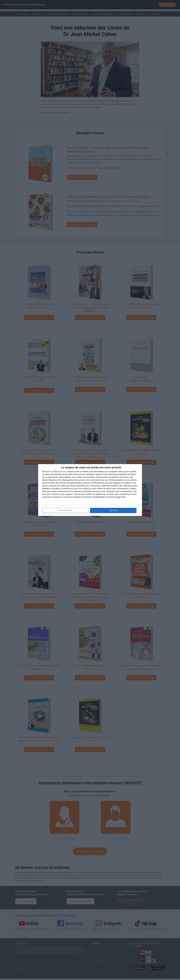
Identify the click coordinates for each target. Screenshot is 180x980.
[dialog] (90, 490)
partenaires (62, 472)
